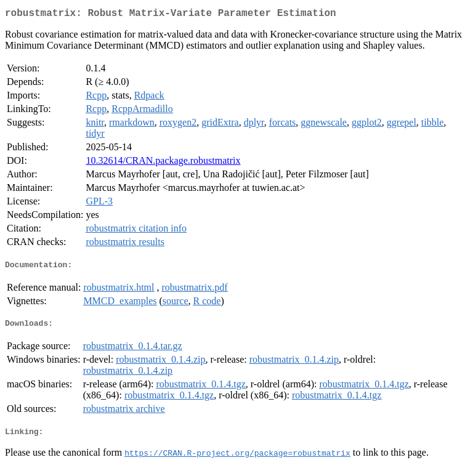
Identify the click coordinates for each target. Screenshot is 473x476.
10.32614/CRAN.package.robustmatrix (163, 163)
